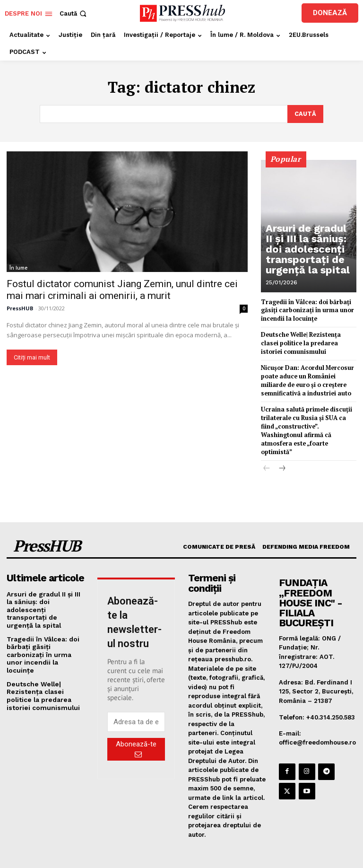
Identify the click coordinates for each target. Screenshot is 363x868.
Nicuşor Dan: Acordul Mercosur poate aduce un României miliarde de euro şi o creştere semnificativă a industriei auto (305, 377)
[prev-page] (267, 453)
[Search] (305, 114)
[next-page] (282, 453)
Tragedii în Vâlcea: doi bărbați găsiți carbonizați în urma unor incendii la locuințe (305, 309)
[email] (136, 706)
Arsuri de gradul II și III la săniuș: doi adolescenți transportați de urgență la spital (309, 256)
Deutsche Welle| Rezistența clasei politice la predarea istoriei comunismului (308, 341)
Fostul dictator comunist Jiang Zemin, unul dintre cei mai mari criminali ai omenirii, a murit (122, 289)
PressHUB (20, 307)
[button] (74, 13)
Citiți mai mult (32, 356)
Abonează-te (136, 733)
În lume (18, 267)
